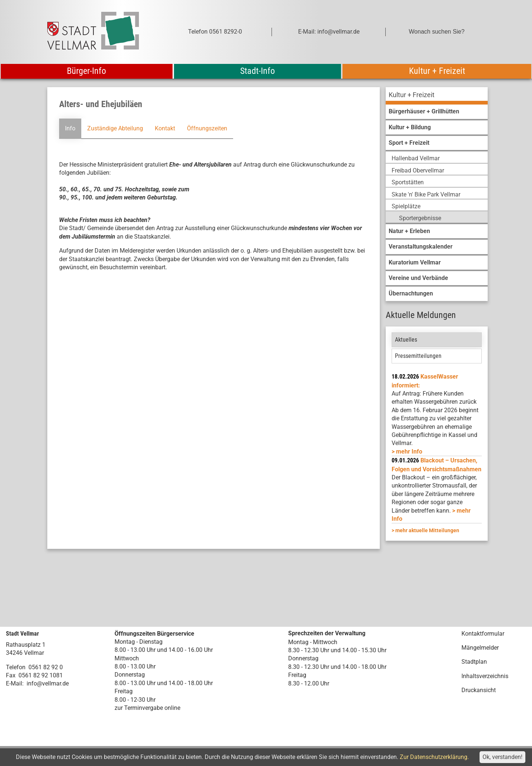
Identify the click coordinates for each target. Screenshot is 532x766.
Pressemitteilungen (418, 356)
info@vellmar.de (48, 683)
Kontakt (165, 128)
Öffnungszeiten (207, 128)
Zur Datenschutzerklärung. (434, 757)
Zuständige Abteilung (115, 128)
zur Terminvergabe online (147, 708)
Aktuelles (406, 340)
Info (70, 128)
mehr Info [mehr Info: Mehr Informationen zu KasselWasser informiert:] (409, 452)
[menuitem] (437, 96)
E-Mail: (15, 683)
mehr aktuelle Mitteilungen (427, 530)
